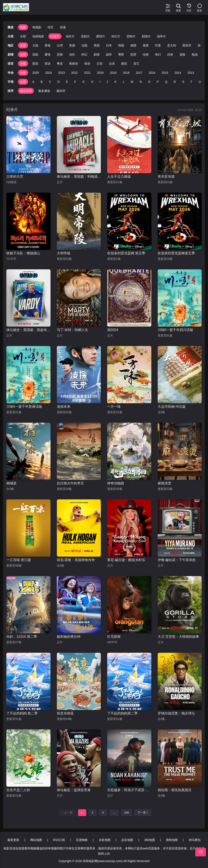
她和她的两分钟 (69, 637)
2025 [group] (36, 73)
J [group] (107, 82)
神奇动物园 (116, 483)
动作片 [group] (70, 36)
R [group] (175, 82)
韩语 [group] (87, 64)
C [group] (50, 82)
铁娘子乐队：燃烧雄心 (23, 253)
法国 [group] (84, 45)
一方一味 (114, 407)
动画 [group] (146, 55)
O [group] (149, 82)
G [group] (84, 82)
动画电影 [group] (38, 36)
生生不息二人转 (18, 790)
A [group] (33, 82)
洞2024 (113, 330)
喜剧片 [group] (85, 36)
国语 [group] (35, 64)
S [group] (183, 82)
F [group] (75, 82)
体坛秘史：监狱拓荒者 (74, 790)
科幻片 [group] (116, 36)
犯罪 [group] (133, 55)
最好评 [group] (61, 91)
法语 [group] (112, 64)
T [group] (191, 82)
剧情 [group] (97, 55)
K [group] (116, 82)
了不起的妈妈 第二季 (22, 713)
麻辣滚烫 (164, 483)
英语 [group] (48, 64)
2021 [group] (87, 73)
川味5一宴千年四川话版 (176, 330)
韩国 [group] (121, 45)
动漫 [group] (63, 27)
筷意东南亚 (65, 713)
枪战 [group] (195, 55)
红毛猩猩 (114, 637)
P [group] (158, 82)
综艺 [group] (51, 27)
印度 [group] (158, 45)
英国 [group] (97, 45)
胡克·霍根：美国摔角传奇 (76, 560)
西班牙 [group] (187, 45)
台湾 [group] (60, 45)
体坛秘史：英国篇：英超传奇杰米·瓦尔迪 (28, 330)
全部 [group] (23, 36)
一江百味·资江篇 (19, 560)
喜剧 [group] (35, 55)
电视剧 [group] (37, 27)
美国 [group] (72, 45)
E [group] (67, 82)
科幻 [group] (84, 55)
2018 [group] (126, 73)
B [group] (42, 82)
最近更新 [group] (26, 91)
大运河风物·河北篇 (172, 407)
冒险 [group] (182, 55)
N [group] (141, 82)
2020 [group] (100, 73)
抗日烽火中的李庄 (70, 483)
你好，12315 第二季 (22, 637)
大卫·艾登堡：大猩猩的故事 (178, 637)
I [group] (100, 82)
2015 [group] (165, 73)
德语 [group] (124, 64)
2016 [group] (152, 73)
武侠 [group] (170, 55)
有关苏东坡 (166, 176)
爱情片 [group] (101, 36)
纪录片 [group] (55, 36)
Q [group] (166, 82)
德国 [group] (133, 45)
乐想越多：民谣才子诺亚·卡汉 (129, 790)
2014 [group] (178, 73)
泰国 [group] (146, 45)
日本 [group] (109, 45)
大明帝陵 (64, 253)
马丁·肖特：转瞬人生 (73, 330)
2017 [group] (139, 73)
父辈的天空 (15, 176)
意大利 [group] (172, 45)
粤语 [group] (60, 64)
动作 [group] (72, 55)
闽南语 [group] (74, 64)
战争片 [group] (161, 36)
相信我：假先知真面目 (175, 790)
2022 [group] (74, 73)
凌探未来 (64, 407)
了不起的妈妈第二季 (122, 713)
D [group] (59, 82)
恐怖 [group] (60, 55)
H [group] (92, 82)
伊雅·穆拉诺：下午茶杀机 (177, 560)
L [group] (124, 82)
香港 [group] (48, 45)
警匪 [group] (121, 55)
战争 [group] (109, 55)
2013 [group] (191, 73)
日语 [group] (100, 64)
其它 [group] (136, 64)
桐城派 (11, 483)
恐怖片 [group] (131, 36)
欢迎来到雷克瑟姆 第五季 (126, 253)
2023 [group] (61, 73)
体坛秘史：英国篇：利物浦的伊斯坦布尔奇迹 (79, 176)
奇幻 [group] (158, 55)
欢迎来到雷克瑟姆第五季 (176, 253)
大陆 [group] (35, 45)
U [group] (200, 82)
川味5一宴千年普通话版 (24, 407)
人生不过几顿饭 (119, 176)
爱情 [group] (48, 55)
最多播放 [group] (44, 91)
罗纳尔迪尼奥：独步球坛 (176, 713)
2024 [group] (49, 73)
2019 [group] (113, 73)
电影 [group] (23, 27)
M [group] (132, 82)
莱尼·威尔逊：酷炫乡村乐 (126, 560)
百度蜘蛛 (82, 840)
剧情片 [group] (146, 36)
